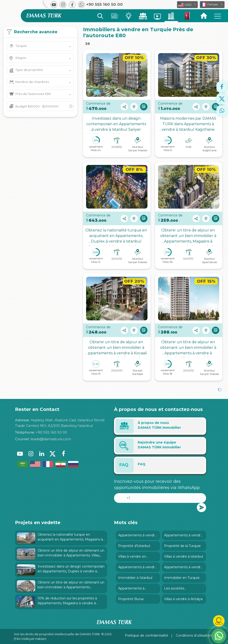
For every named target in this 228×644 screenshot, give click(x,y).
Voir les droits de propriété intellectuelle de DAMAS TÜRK (57, 634)
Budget (37, 106)
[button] (212, 5)
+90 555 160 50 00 (51, 432)
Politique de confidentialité (147, 635)
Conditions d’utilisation (194, 635)
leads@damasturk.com (51, 439)
